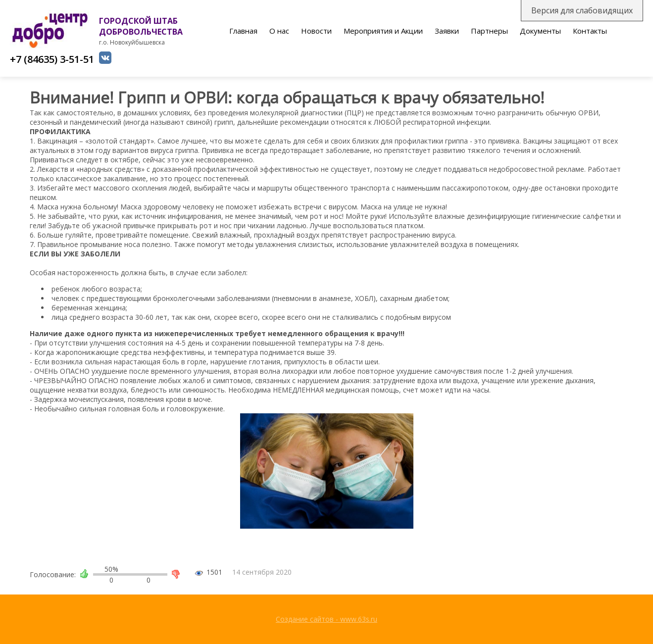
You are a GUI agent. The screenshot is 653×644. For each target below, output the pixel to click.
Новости (316, 31)
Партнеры (489, 31)
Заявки (447, 31)
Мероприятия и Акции (383, 31)
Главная (243, 31)
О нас (279, 31)
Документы (540, 31)
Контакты (590, 31)
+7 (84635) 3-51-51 (52, 59)
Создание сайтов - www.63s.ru (326, 619)
